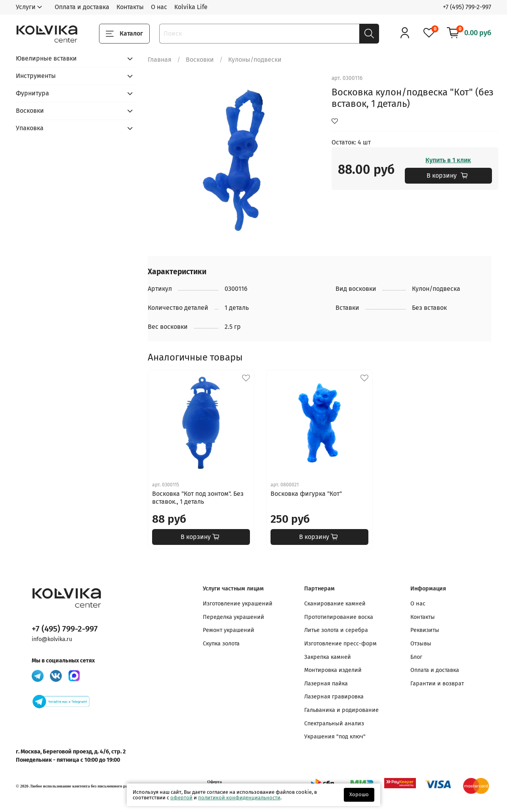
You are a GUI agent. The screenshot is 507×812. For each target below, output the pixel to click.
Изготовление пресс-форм (340, 644)
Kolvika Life (191, 7)
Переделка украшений (233, 617)
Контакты (130, 7)
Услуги (26, 7)
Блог (416, 657)
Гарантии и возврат (437, 684)
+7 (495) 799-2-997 (467, 7)
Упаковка (30, 128)
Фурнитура (32, 93)
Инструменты (36, 76)
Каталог (124, 34)
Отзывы (421, 644)
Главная (160, 60)
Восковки (200, 60)
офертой (181, 798)
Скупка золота (221, 644)
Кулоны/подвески (255, 60)
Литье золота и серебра (336, 630)
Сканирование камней (335, 604)
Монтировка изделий (333, 670)
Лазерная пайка (326, 684)
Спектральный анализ (334, 724)
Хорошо (359, 794)
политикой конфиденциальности (239, 798)
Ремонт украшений (229, 630)
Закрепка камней (328, 657)
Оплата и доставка (82, 7)
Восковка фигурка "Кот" (306, 494)
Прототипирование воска (339, 617)
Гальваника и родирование (341, 710)
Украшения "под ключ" (335, 737)
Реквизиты (425, 630)
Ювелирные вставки (46, 58)
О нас (159, 7)
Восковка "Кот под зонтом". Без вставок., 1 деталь (198, 498)
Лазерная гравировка (334, 697)
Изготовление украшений (238, 604)
